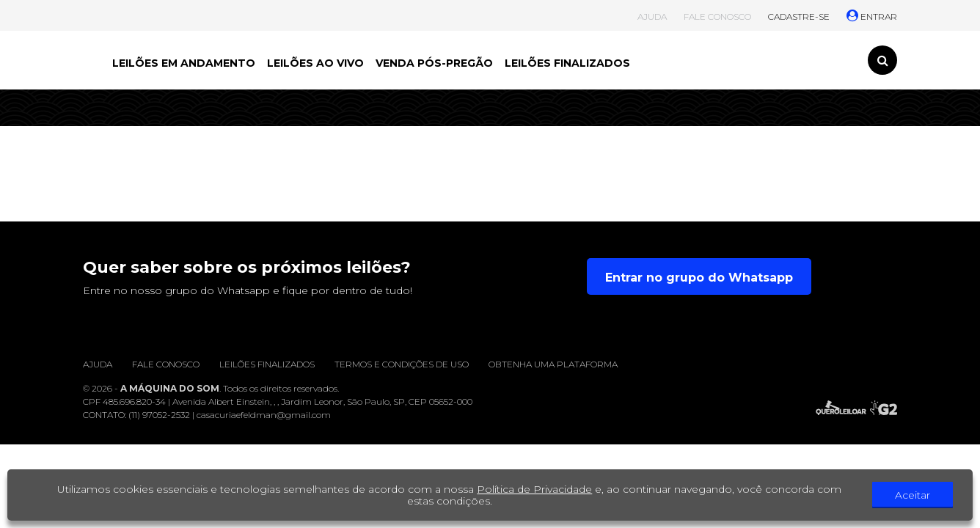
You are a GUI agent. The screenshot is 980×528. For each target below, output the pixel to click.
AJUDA (652, 16)
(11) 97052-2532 (159, 415)
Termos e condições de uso (402, 364)
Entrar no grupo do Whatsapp (699, 278)
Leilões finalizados (267, 364)
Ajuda (98, 364)
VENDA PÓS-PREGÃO (434, 63)
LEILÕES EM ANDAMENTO (184, 63)
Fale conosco (166, 364)
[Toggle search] (882, 60)
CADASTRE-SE (799, 16)
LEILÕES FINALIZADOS (567, 63)
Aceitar (913, 495)
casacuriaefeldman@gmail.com (264, 415)
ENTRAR (872, 16)
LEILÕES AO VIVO (315, 63)
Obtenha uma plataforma (553, 364)
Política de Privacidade (534, 489)
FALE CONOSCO (717, 16)
